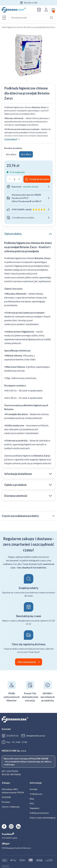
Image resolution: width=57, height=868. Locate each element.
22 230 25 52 (12, 736)
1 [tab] (27, 81)
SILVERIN (6, 797)
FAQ (32, 803)
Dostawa (6, 802)
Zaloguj (46, 10)
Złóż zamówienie (27, 662)
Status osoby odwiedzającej (42, 818)
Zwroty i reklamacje (11, 807)
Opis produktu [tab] (13, 234)
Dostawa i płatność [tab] (16, 496)
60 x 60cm (11, 154)
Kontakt (39, 10)
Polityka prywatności (39, 813)
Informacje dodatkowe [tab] (18, 474)
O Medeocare (36, 794)
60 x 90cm (26, 154)
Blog (32, 799)
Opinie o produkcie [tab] (15, 485)
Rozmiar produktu (13, 148)
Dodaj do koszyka (39, 179)
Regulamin (35, 808)
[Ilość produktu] (14, 179)
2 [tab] (30, 81)
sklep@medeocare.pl (36, 736)
